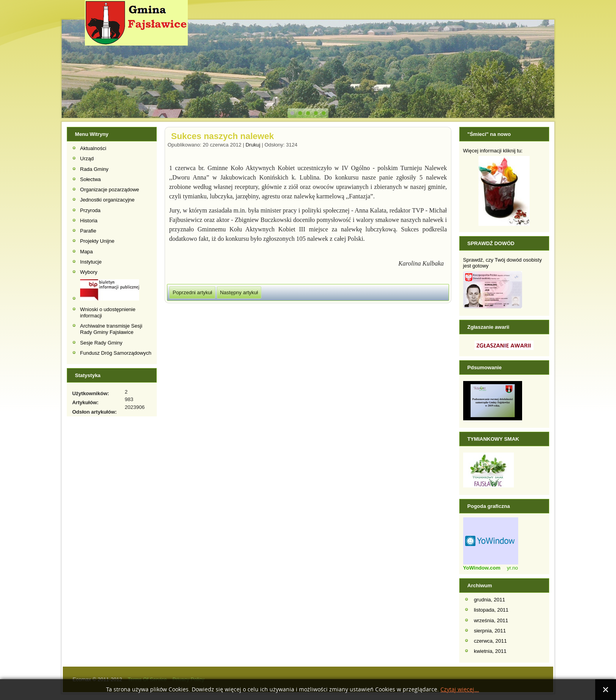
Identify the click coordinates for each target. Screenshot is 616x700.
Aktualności (93, 148)
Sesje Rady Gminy (101, 343)
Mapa (87, 252)
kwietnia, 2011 (490, 651)
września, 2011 (491, 620)
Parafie (88, 231)
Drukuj (254, 145)
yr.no (512, 568)
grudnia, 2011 (489, 600)
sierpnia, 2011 (490, 631)
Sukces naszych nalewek (222, 136)
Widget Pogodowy (491, 541)
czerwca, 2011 (490, 641)
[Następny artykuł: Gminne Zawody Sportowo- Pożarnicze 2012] (239, 292)
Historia (89, 221)
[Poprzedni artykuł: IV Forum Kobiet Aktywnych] (192, 292)
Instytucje (91, 262)
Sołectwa (91, 179)
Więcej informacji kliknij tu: (493, 151)
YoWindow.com (482, 568)
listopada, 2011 (491, 610)
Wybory (89, 272)
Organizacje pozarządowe (110, 190)
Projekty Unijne (97, 241)
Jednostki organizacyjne (107, 200)
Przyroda (90, 210)
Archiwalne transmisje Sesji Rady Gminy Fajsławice (111, 329)
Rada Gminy (94, 169)
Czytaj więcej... (460, 690)
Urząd (87, 159)
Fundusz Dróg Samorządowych (116, 353)
